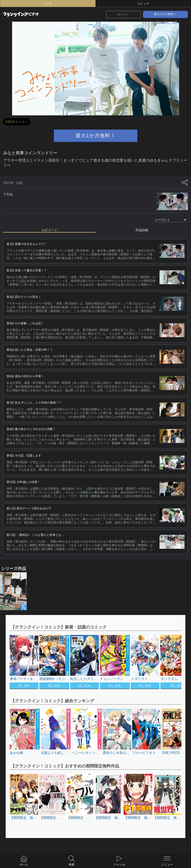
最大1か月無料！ (165, 14)
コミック (143, 4)
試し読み (24, 685)
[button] (171, 663)
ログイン (124, 14)
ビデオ (48, 4)
